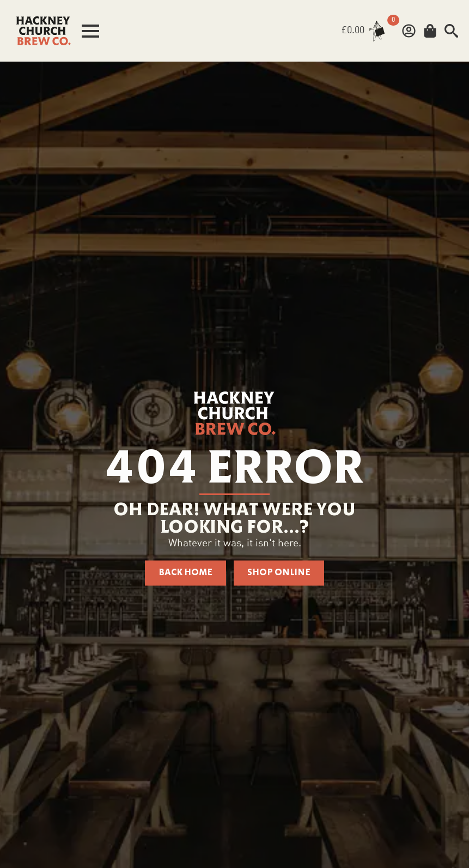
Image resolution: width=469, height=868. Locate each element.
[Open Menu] (90, 31)
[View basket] (366, 31)
